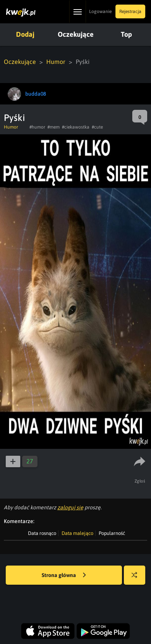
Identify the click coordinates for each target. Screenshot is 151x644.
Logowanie (100, 11)
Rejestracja (130, 11)
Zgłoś (140, 481)
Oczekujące (76, 34)
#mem (54, 127)
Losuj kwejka (137, 579)
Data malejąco (77, 533)
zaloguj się (70, 507)
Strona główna (64, 576)
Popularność (112, 533)
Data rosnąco (42, 533)
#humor (37, 127)
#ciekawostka (76, 127)
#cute (97, 127)
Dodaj (25, 34)
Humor (56, 62)
